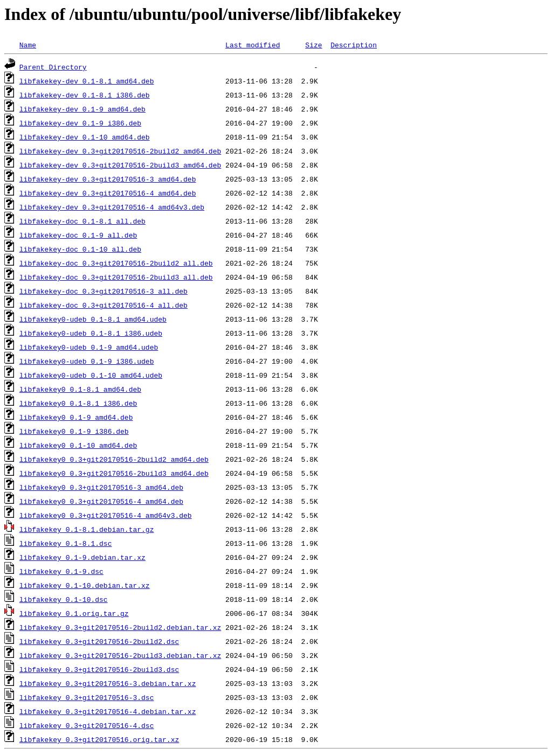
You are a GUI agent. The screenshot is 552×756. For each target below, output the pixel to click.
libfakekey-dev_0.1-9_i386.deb (80, 123)
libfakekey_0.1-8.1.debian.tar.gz (87, 529)
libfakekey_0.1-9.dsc (61, 571)
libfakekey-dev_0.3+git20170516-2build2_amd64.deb (120, 151)
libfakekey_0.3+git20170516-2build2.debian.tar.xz (120, 627)
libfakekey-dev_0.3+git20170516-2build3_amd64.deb (120, 165)
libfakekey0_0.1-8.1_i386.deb (78, 403)
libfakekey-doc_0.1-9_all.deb (78, 235)
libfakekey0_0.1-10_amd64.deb (78, 445)
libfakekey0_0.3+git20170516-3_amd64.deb (101, 487)
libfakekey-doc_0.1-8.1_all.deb (82, 221)
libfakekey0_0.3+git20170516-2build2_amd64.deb (114, 459)
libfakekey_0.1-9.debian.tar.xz (82, 557)
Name (28, 45)
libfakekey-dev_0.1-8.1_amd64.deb (87, 81)
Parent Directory (53, 67)
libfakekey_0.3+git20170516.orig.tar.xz (99, 739)
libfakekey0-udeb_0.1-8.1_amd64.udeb (93, 319)
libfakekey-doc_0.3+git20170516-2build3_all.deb (116, 277)
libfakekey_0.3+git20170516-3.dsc (87, 697)
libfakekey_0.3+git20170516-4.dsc (87, 725)
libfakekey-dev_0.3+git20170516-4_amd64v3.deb (112, 207)
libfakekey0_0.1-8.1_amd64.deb (80, 389)
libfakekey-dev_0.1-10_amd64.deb (85, 137)
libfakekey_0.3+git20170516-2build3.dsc (99, 669)
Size (313, 45)
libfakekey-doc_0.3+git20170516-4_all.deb (103, 305)
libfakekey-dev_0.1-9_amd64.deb (82, 109)
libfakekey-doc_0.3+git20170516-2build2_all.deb (116, 263)
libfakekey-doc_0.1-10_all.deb (80, 249)
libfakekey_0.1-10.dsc (64, 599)
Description (354, 45)
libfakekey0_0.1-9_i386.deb (74, 431)
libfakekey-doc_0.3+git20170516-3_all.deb (103, 291)
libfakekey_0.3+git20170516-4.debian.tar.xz (108, 711)
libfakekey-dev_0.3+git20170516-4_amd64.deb (108, 193)
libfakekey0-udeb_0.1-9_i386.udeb (87, 361)
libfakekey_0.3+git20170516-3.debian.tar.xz (108, 683)
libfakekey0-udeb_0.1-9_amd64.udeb (89, 347)
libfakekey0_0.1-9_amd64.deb (76, 417)
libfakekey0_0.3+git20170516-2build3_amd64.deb (114, 473)
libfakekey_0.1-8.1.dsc (66, 543)
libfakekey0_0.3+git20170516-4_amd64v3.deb (106, 515)
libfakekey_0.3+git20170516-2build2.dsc (99, 641)
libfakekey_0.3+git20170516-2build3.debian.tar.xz (120, 655)
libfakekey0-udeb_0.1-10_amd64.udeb (91, 375)
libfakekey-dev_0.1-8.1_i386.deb (85, 95)
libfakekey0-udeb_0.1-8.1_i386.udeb (91, 333)
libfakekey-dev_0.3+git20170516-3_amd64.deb (108, 179)
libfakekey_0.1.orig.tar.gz (74, 613)
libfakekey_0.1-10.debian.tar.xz (85, 585)
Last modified (253, 45)
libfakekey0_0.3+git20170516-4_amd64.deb (101, 501)
